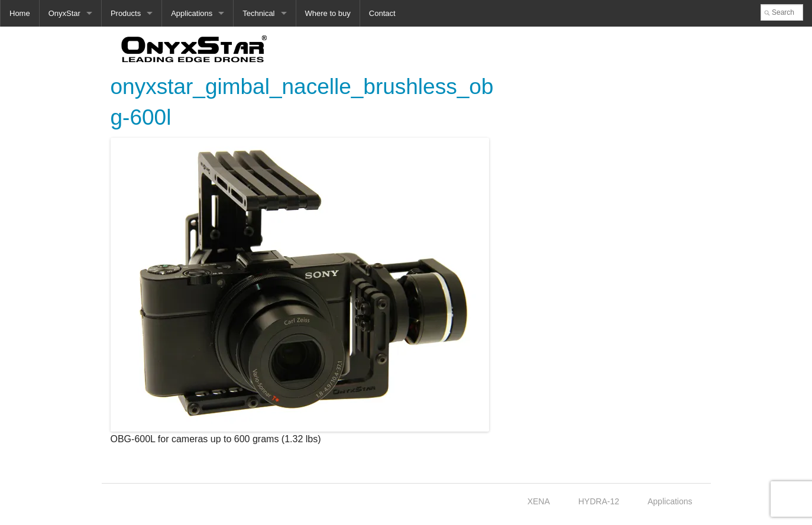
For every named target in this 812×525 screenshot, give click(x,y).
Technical (258, 13)
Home (20, 13)
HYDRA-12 (599, 501)
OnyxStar (64, 13)
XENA (539, 501)
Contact (382, 13)
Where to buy (328, 13)
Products (126, 13)
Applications (192, 13)
